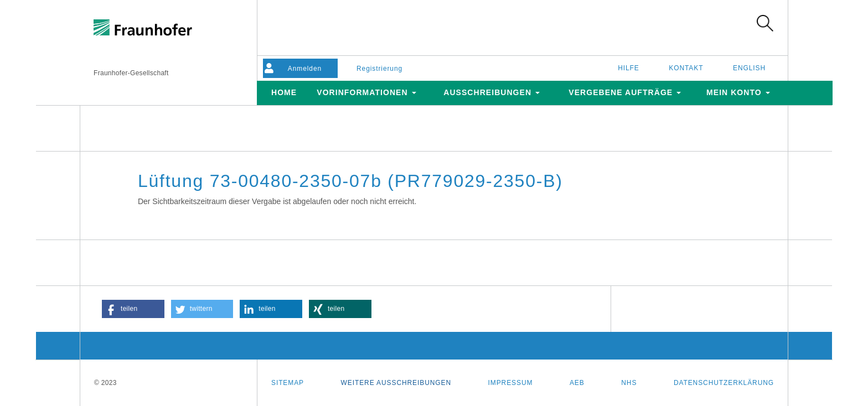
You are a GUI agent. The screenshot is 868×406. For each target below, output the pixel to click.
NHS (629, 383)
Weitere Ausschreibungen (396, 383)
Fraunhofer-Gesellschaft (131, 73)
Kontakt (686, 68)
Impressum (511, 383)
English (749, 68)
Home (284, 92)
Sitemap (288, 383)
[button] (133, 309)
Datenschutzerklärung (724, 383)
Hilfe (629, 68)
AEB (577, 383)
